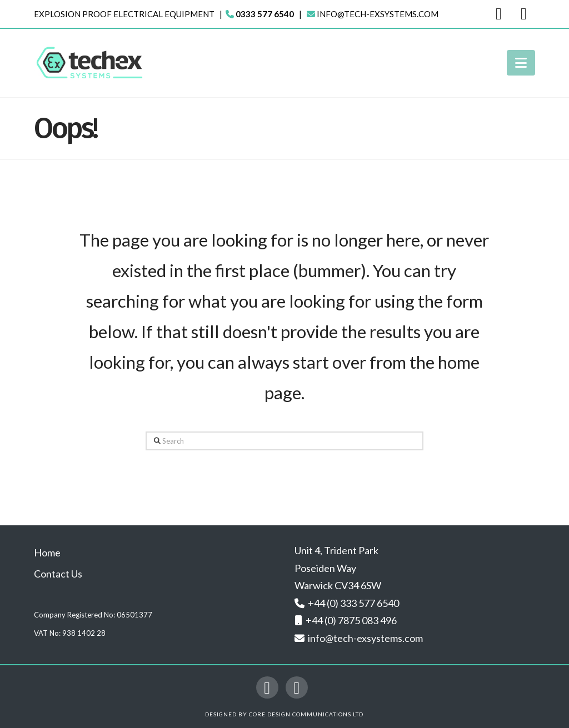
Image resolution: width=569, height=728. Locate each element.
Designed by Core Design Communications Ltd (284, 714)
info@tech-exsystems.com (378, 14)
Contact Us (58, 574)
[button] (521, 63)
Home (47, 553)
